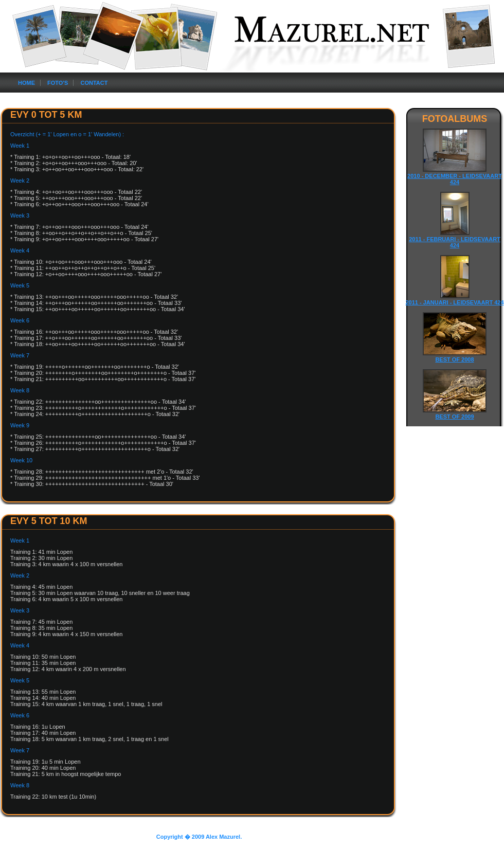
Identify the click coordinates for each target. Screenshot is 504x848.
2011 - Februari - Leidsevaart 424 (455, 242)
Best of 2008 (454, 359)
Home (26, 83)
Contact (94, 83)
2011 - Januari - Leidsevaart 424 (454, 302)
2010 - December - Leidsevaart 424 (455, 179)
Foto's (58, 83)
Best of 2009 (454, 417)
